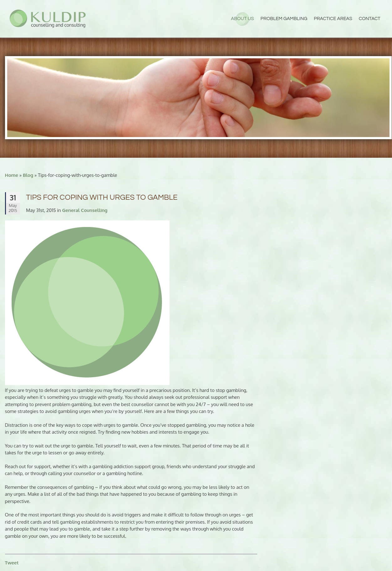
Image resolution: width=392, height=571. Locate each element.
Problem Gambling (284, 19)
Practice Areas (333, 19)
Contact (370, 19)
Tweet (12, 563)
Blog (28, 175)
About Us (242, 19)
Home (12, 175)
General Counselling (85, 210)
